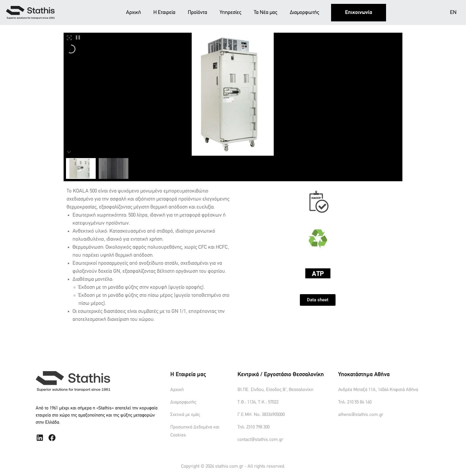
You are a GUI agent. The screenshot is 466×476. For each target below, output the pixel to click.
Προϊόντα (197, 13)
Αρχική (133, 13)
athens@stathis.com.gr (361, 415)
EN (453, 13)
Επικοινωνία (359, 13)
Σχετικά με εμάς (185, 415)
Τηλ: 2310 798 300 (254, 427)
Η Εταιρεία (164, 13)
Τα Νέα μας (266, 13)
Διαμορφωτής (304, 13)
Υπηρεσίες (230, 13)
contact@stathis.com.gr (260, 440)
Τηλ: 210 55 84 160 (355, 402)
